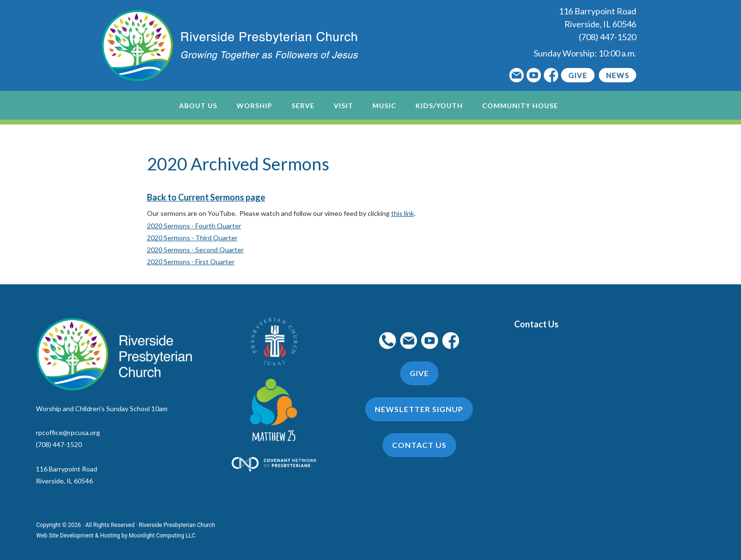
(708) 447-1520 (607, 37)
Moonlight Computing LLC (162, 536)
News (617, 75)
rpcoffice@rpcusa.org (68, 432)
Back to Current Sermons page (206, 197)
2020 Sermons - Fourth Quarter (194, 226)
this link (403, 213)
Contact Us (536, 324)
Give (578, 75)
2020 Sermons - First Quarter (191, 262)
